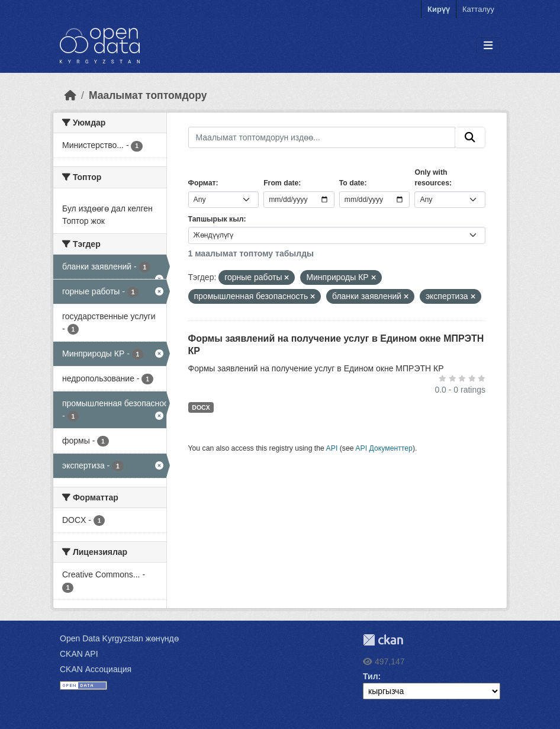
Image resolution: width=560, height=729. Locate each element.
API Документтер (384, 448)
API (332, 448)
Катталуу (478, 9)
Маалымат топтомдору (148, 95)
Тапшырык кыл (216, 219)
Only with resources (432, 178)
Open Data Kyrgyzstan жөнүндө (119, 638)
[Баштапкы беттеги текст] (70, 95)
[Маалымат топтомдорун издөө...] (322, 137)
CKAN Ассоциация (96, 669)
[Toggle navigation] (488, 46)
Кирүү (439, 9)
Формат (202, 183)
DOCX (201, 407)
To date (352, 183)
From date (281, 183)
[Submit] (470, 137)
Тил (371, 676)
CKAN (383, 640)
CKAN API (79, 654)
